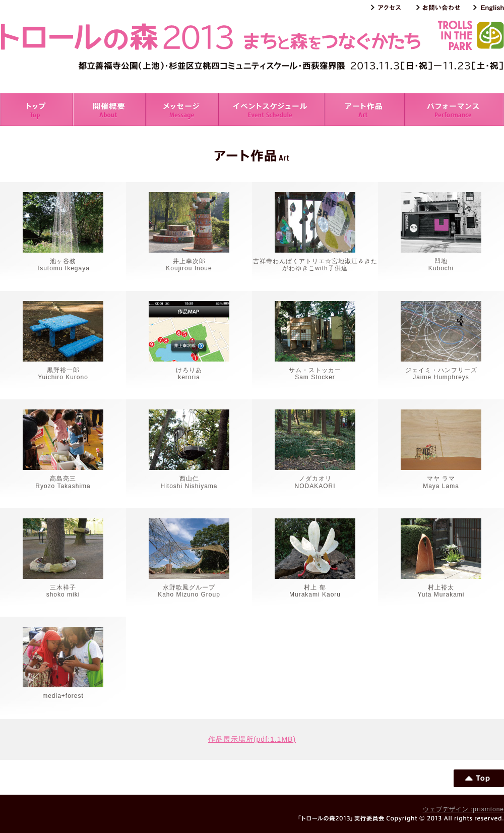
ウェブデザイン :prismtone (463, 809)
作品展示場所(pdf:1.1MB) (252, 739)
